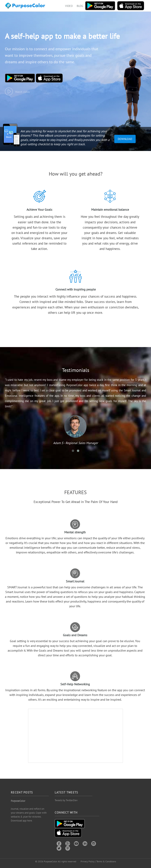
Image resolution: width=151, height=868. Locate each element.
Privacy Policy (88, 861)
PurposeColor (18, 801)
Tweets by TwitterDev (66, 800)
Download (125, 139)
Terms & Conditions (106, 861)
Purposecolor (26, 7)
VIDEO (69, 6)
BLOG (80, 6)
